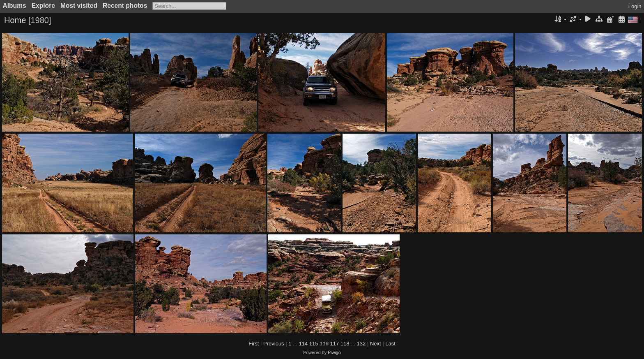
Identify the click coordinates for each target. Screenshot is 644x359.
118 (345, 344)
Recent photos (125, 6)
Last (390, 344)
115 (314, 344)
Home (15, 20)
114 (304, 344)
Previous (274, 344)
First (254, 344)
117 (335, 344)
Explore (43, 6)
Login (635, 6)
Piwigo (334, 352)
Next (376, 344)
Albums (15, 6)
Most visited (79, 6)
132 (361, 344)
